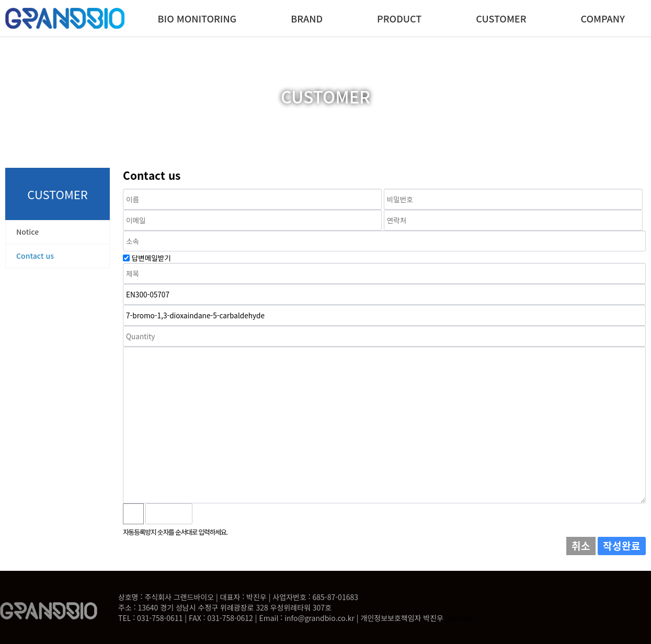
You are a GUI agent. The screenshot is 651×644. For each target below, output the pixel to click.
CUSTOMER (501, 18)
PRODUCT (399, 18)
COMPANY (603, 18)
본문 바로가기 (0, 0)
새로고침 (228, 514)
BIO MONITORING (197, 18)
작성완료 (622, 546)
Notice (27, 232)
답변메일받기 (151, 258)
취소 (581, 546)
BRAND (307, 18)
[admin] (459, 618)
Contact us (35, 256)
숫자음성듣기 (205, 514)
